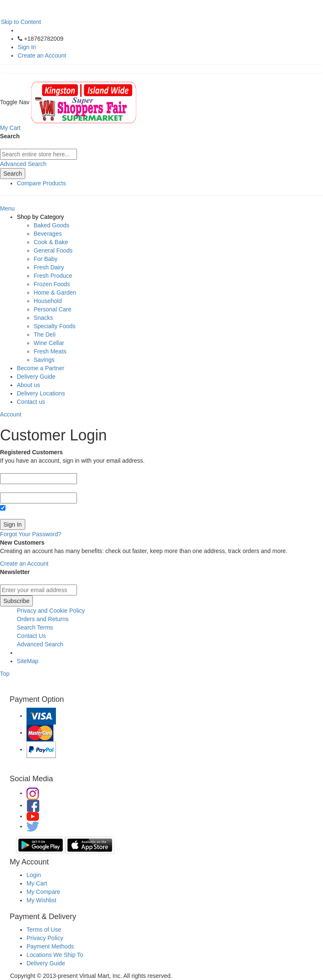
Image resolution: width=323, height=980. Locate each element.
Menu (7, 208)
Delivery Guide (36, 377)
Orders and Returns (43, 619)
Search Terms (35, 627)
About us (28, 385)
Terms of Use (44, 930)
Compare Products (41, 183)
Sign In (27, 47)
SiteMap (28, 661)
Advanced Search (23, 164)
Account (11, 414)
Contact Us (31, 636)
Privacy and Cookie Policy (51, 611)
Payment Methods (50, 946)
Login (34, 875)
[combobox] (38, 154)
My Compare (43, 892)
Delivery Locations (41, 393)
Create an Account (42, 55)
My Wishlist (41, 900)
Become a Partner (41, 368)
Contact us (31, 402)
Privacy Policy (45, 938)
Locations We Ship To (55, 955)
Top (5, 674)
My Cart (37, 883)
